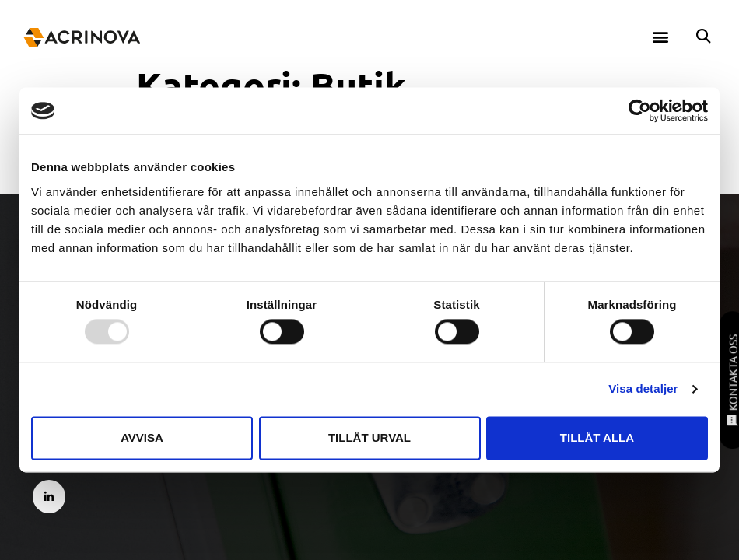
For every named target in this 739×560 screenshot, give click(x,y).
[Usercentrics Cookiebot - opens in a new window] (640, 110)
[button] (661, 36)
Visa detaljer (643, 389)
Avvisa (142, 437)
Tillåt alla (597, 437)
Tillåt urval (369, 437)
